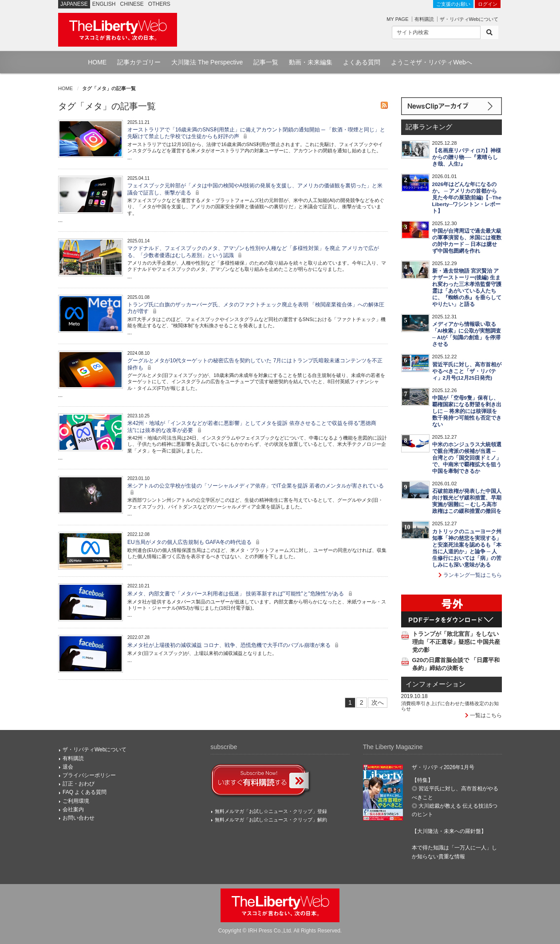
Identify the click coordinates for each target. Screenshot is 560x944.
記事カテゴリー (139, 62)
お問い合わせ (79, 818)
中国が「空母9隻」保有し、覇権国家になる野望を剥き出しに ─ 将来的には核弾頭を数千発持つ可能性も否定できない (467, 411)
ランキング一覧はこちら (470, 575)
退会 (68, 767)
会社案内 (73, 809)
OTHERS (159, 4)
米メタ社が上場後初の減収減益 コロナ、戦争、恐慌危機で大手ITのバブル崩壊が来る (234, 645)
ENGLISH (104, 4)
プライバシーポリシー (89, 775)
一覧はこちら (483, 715)
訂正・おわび (79, 784)
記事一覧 (266, 62)
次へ (378, 702)
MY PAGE (397, 19)
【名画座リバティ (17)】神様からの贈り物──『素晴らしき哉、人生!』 (467, 157)
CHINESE (132, 4)
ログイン (488, 4)
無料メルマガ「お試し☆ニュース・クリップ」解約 (271, 820)
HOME (97, 62)
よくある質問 (362, 62)
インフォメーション (436, 684)
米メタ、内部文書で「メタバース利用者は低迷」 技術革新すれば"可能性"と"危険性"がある (241, 594)
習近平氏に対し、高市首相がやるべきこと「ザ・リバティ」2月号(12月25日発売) (467, 371)
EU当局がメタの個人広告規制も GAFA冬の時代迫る (195, 542)
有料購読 (424, 19)
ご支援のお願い (453, 4)
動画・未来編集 (311, 62)
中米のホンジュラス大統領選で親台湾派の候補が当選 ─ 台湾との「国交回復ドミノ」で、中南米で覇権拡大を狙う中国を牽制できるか (467, 458)
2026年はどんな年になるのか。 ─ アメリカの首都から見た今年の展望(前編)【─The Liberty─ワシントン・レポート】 (467, 198)
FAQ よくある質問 (85, 792)
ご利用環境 (76, 801)
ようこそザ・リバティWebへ (432, 62)
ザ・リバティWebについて (469, 19)
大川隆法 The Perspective (207, 62)
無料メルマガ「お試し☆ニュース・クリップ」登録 (271, 811)
